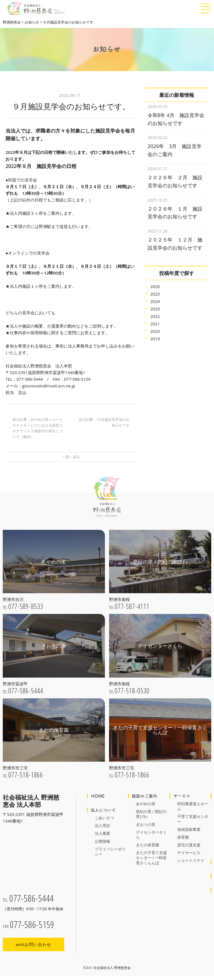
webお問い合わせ (33, 946)
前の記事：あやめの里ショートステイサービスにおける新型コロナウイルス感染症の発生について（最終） (38, 428)
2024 (155, 294)
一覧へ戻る (71, 457)
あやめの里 (146, 804)
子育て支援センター (193, 819)
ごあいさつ (104, 818)
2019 (155, 332)
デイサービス (189, 853)
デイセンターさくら (151, 835)
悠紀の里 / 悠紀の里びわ (151, 814)
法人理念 (102, 825)
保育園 (183, 837)
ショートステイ (191, 860)
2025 (155, 287)
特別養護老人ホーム (193, 806)
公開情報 (102, 841)
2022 (155, 309)
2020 (155, 324)
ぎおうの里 (146, 824)
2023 (155, 302)
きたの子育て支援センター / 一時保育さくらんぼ (151, 858)
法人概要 (102, 833)
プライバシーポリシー (110, 851)
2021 (155, 317)
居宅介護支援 (189, 845)
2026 (155, 279)
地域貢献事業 (189, 829)
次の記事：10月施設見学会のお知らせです (104, 422)
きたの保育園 (148, 845)
